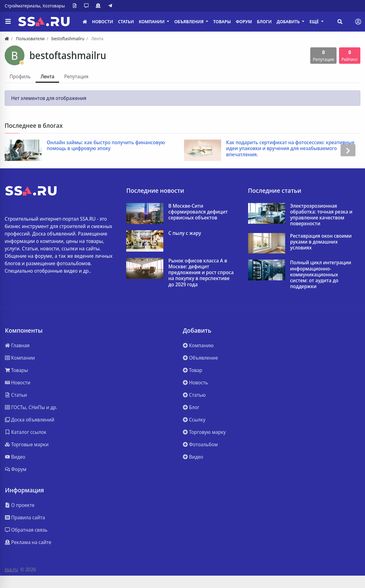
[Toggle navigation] (358, 22)
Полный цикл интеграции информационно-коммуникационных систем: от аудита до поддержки (321, 275)
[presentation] (17, 150)
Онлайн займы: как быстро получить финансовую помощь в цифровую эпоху (106, 145)
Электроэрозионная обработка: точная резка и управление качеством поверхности (321, 215)
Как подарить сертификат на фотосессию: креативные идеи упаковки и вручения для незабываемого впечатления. (290, 149)
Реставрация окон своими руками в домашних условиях (321, 242)
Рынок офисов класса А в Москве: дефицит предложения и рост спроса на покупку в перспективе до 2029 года (201, 273)
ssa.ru (11, 569)
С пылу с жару (185, 233)
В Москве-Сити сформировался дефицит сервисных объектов (198, 212)
